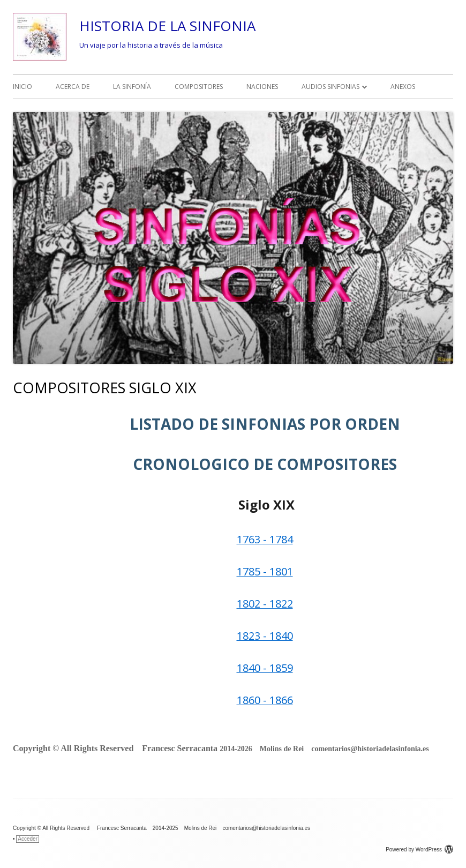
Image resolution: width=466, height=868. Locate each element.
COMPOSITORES (199, 87)
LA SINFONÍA (132, 87)
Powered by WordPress (419, 850)
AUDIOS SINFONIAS (330, 87)
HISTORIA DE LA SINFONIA (167, 26)
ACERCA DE (73, 87)
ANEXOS (403, 87)
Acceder (28, 839)
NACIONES (262, 87)
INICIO (22, 87)
